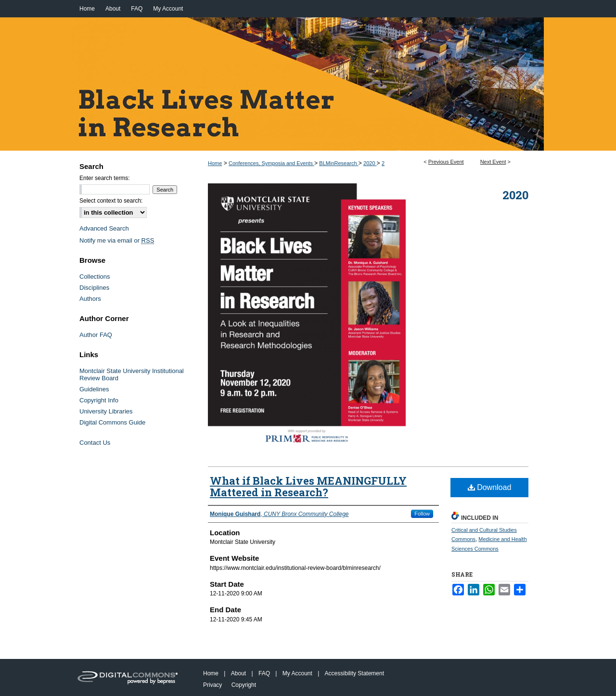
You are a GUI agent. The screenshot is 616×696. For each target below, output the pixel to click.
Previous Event (446, 162)
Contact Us (95, 443)
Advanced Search (104, 228)
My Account (297, 673)
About (238, 673)
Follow (422, 514)
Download (490, 487)
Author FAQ (96, 335)
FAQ (264, 673)
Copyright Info (99, 400)
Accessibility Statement (354, 673)
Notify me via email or (117, 240)
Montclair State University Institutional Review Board (132, 374)
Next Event (493, 162)
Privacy (212, 685)
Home (215, 163)
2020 (370, 163)
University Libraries (106, 411)
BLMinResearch (339, 163)
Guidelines (94, 389)
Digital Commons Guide (112, 422)
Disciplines (94, 288)
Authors (90, 299)
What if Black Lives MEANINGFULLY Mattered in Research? (308, 486)
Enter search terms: (105, 178)
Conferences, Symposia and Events (271, 163)
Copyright (244, 685)
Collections (95, 277)
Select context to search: (111, 201)
